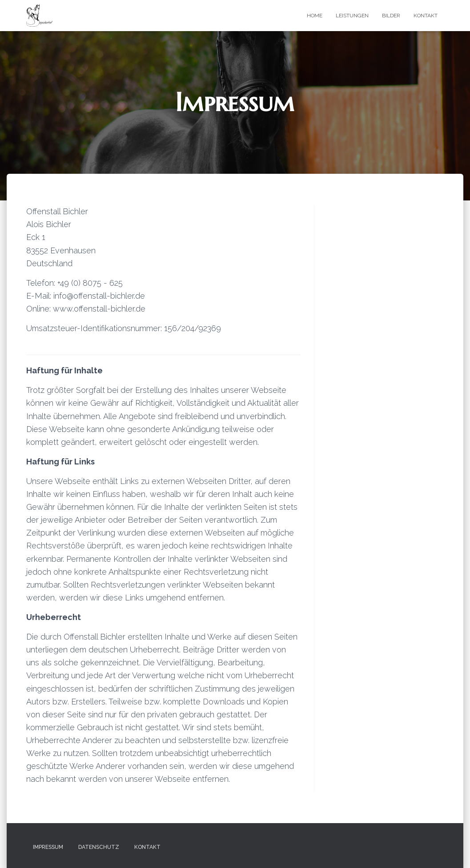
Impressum (48, 847)
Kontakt (426, 16)
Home (315, 16)
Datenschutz (99, 847)
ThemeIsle (430, 848)
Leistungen (352, 16)
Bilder (391, 16)
